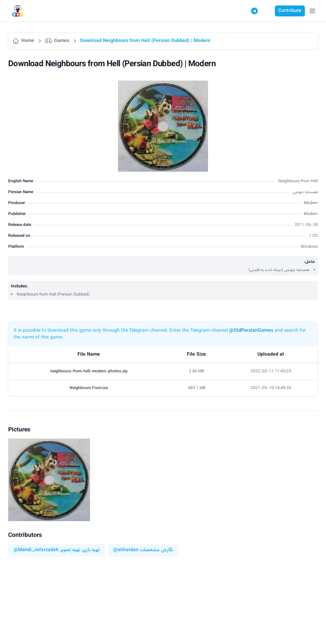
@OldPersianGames (251, 331)
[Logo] (18, 11)
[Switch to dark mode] (267, 11)
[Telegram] (254, 11)
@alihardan (126, 550)
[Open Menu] (312, 11)
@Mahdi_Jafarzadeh (36, 550)
